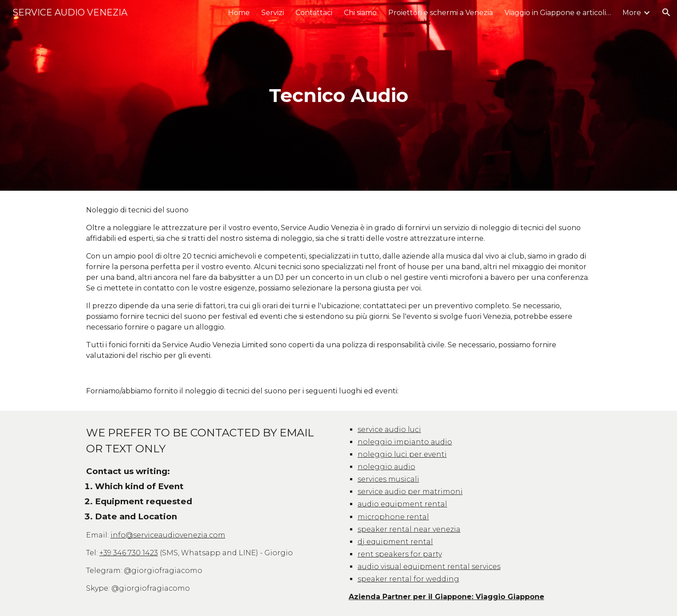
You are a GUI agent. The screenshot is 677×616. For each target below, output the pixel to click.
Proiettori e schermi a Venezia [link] (441, 13)
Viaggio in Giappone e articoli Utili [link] (558, 13)
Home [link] (239, 13)
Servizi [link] (273, 13)
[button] (666, 12)
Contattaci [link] (314, 13)
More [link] (632, 13)
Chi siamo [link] (360, 13)
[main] (338, 96)
